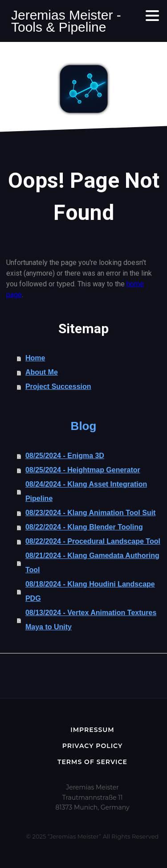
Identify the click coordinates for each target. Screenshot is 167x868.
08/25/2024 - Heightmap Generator (83, 470)
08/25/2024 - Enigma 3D (65, 456)
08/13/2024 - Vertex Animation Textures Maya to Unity (91, 620)
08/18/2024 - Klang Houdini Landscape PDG (90, 591)
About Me (42, 372)
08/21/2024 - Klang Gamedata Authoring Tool (92, 563)
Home (35, 358)
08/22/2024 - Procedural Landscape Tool (93, 541)
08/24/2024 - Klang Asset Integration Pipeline (86, 491)
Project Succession (58, 386)
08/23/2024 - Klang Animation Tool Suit (91, 513)
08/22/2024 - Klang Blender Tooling (84, 527)
